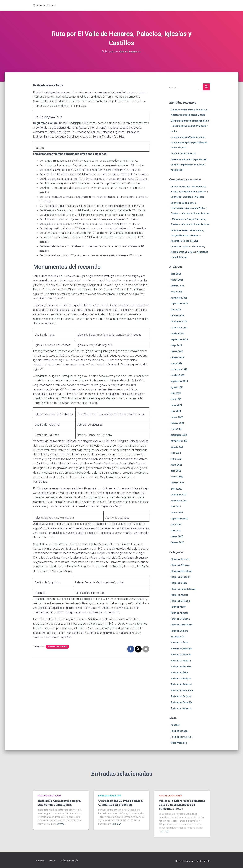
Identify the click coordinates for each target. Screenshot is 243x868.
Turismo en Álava (180, 643)
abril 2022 (176, 471)
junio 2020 (176, 524)
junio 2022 (176, 459)
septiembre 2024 (179, 339)
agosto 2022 (177, 447)
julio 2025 (176, 309)
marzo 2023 (177, 417)
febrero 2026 (177, 286)
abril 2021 (176, 507)
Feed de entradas (180, 731)
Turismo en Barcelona (182, 690)
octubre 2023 (177, 375)
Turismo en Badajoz (181, 678)
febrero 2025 (177, 316)
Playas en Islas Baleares (183, 589)
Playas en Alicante (180, 559)
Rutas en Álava (178, 607)
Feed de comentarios (182, 737)
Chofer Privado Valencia (183, 153)
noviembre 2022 (179, 441)
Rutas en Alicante (179, 613)
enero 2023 (177, 429)
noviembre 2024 (179, 327)
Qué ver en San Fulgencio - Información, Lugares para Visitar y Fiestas (189, 208)
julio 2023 (176, 393)
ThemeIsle (205, 861)
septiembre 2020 (179, 518)
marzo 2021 (177, 513)
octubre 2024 (177, 333)
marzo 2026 (177, 280)
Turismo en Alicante (181, 655)
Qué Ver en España (69, 861)
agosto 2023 (177, 387)
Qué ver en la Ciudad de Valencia (187, 197)
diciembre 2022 (179, 435)
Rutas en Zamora (179, 631)
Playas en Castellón (181, 577)
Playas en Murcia (179, 595)
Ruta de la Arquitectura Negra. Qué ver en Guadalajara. (59, 803)
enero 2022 (177, 489)
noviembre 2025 (179, 298)
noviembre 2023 (179, 369)
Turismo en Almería (181, 660)
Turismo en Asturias (181, 666)
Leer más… (61, 824)
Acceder (175, 725)
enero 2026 (177, 292)
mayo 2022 (176, 465)
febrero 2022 (177, 483)
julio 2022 (176, 453)
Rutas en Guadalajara (57, 647)
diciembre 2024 (179, 322)
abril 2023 (176, 411)
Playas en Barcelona (181, 571)
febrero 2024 (177, 357)
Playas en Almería (180, 565)
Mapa (52, 861)
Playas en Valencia (180, 601)
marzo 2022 (177, 477)
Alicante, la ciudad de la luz (195, 213)
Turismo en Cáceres (181, 696)
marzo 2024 (177, 351)
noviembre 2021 (179, 501)
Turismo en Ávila (179, 672)
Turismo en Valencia (181, 708)
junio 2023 (176, 399)
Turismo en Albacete (181, 649)
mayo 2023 (176, 405)
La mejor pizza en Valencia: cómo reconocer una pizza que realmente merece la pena (189, 142)
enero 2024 (177, 363)
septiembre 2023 (179, 381)
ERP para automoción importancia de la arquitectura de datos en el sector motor (190, 126)
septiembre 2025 (179, 304)
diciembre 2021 (179, 495)
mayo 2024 (176, 345)
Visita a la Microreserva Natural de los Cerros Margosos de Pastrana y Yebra (182, 805)
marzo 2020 (177, 536)
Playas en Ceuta (179, 583)
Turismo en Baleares (181, 684)
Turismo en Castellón (182, 702)
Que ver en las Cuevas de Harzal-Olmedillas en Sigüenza (121, 803)
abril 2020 (176, 530)
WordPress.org (179, 743)
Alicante (40, 861)
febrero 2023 (177, 423)
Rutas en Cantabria (180, 619)
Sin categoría (178, 637)
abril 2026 (176, 274)
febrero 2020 (177, 542)
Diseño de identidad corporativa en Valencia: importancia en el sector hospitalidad (189, 165)
